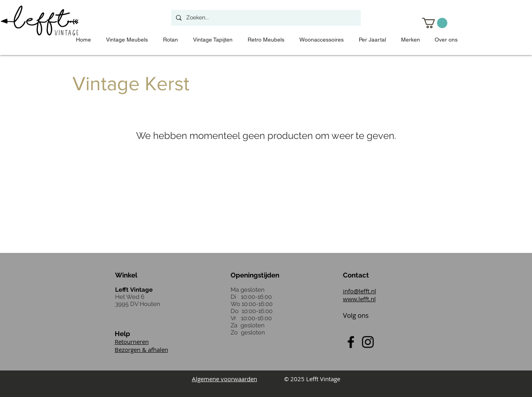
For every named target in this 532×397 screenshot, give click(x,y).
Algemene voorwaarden (224, 379)
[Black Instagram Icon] (368, 342)
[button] (435, 23)
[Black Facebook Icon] (351, 342)
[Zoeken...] (265, 18)
